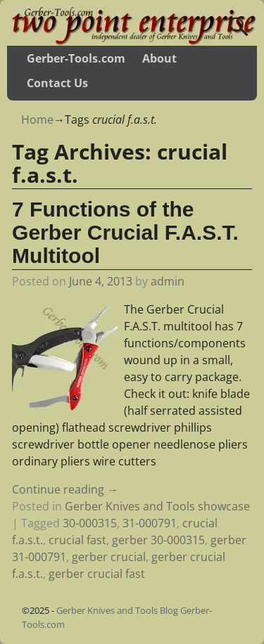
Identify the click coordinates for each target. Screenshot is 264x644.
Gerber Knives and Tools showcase (157, 506)
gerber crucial (109, 557)
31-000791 (150, 523)
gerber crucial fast (97, 574)
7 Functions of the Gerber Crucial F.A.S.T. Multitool (125, 232)
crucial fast (77, 540)
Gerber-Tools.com (76, 58)
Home (37, 120)
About (159, 58)
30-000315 (90, 523)
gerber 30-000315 (158, 540)
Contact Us (57, 83)
